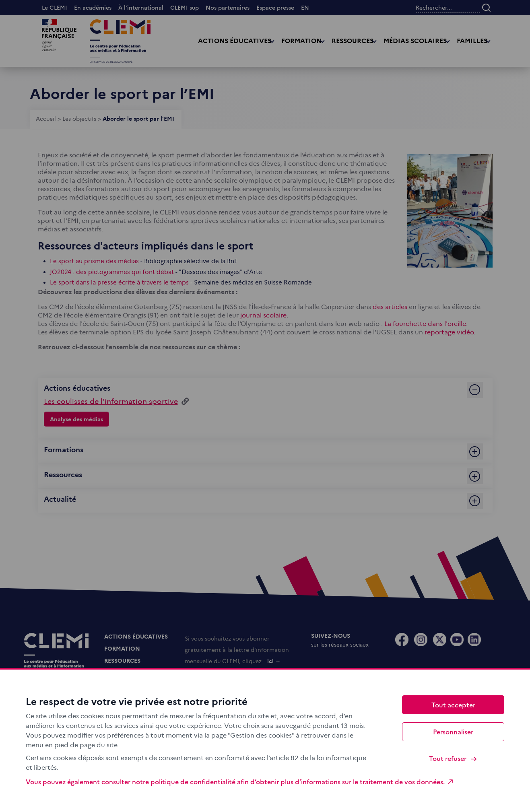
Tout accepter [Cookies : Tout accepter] (453, 705)
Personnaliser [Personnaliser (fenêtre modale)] (453, 732)
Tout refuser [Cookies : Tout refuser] (453, 758)
